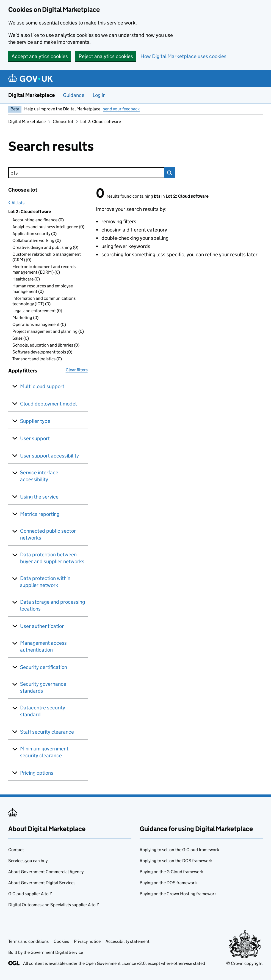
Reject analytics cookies (106, 56)
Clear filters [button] (77, 370)
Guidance (74, 95)
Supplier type (35, 421)
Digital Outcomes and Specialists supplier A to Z (54, 905)
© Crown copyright (244, 963)
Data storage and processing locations (52, 605)
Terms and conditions (28, 941)
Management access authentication (43, 646)
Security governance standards (43, 687)
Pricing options (37, 773)
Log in (99, 95)
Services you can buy (28, 861)
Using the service (39, 497)
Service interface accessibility (39, 476)
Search (170, 173)
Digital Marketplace (31, 95)
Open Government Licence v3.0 (116, 963)
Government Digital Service (57, 952)
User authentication (42, 626)
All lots (18, 203)
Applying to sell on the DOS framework (176, 861)
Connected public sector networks (48, 534)
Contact (16, 850)
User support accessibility (49, 456)
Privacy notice (87, 941)
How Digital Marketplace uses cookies (183, 56)
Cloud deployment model (48, 404)
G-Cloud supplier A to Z (30, 894)
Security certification (44, 667)
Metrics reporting (40, 514)
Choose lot (63, 122)
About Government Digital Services (42, 883)
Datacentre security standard (43, 711)
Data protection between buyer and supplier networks (52, 558)
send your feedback (121, 109)
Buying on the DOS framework (168, 883)
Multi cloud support (42, 386)
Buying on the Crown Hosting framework (178, 894)
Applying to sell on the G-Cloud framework (179, 850)
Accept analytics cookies (40, 56)
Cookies (61, 941)
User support (35, 438)
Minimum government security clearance (44, 752)
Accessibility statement (128, 941)
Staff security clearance (47, 732)
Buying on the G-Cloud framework (172, 872)
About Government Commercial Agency (46, 872)
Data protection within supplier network (45, 582)
